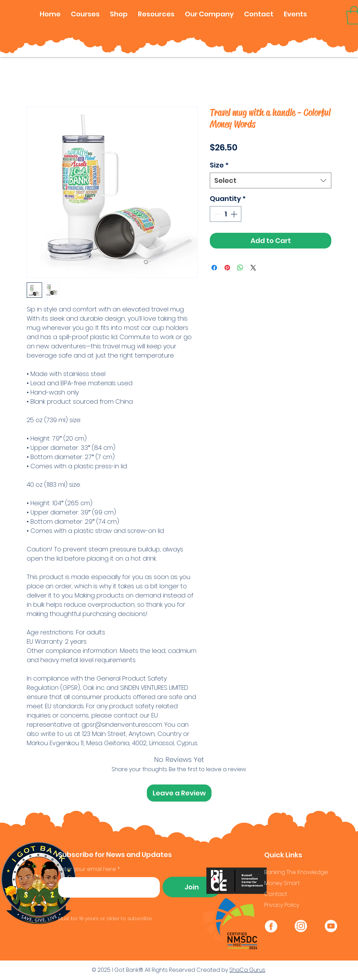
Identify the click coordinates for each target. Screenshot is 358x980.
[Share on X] (253, 268)
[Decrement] (217, 214)
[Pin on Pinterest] (227, 268)
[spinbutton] (226, 214)
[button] (85, 14)
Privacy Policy (282, 905)
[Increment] (234, 214)
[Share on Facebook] (214, 268)
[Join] (192, 887)
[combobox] (271, 180)
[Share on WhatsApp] (240, 268)
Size (219, 165)
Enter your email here (87, 869)
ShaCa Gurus (247, 970)
